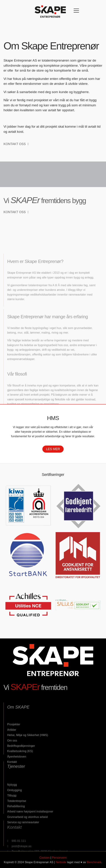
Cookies (45, 864)
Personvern (59, 864)
